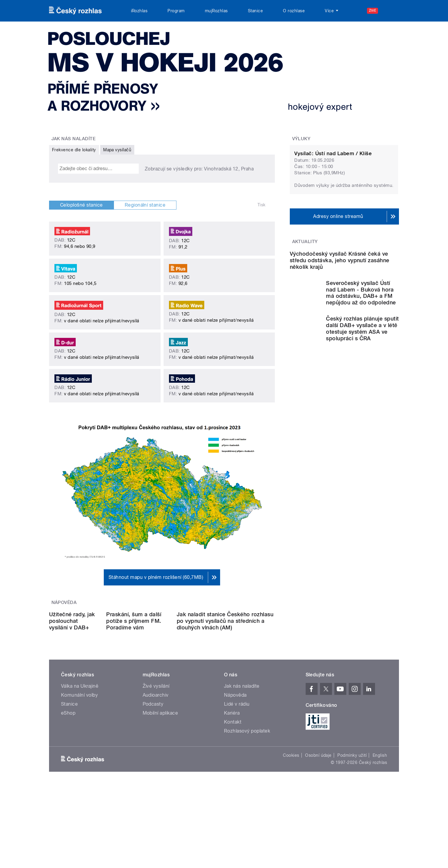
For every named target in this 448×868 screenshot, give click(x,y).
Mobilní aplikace (160, 765)
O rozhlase (294, 11)
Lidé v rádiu (237, 756)
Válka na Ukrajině (80, 738)
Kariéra (232, 765)
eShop (68, 765)
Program (176, 11)
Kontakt (233, 774)
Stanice (255, 11)
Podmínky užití (352, 807)
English (380, 807)
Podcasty (153, 756)
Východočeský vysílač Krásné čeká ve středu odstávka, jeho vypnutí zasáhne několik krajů (340, 322)
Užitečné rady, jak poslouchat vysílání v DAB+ (74, 660)
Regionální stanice (145, 205)
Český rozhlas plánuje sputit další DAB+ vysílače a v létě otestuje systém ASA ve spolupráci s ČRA (362, 390)
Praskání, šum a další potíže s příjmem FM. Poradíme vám (155, 660)
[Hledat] (391, 11)
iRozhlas (139, 11)
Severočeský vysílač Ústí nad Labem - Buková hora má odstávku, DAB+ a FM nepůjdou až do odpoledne (361, 354)
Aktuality (305, 242)
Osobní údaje (318, 807)
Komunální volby (79, 747)
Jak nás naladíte (242, 738)
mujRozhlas (216, 11)
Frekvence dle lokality (74, 150)
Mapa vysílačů (117, 150)
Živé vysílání (156, 738)
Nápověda (235, 747)
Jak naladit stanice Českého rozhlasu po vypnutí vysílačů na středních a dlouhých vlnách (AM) (233, 666)
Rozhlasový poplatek (247, 783)
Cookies (291, 807)
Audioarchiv (156, 747)
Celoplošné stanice (81, 205)
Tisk (262, 205)
